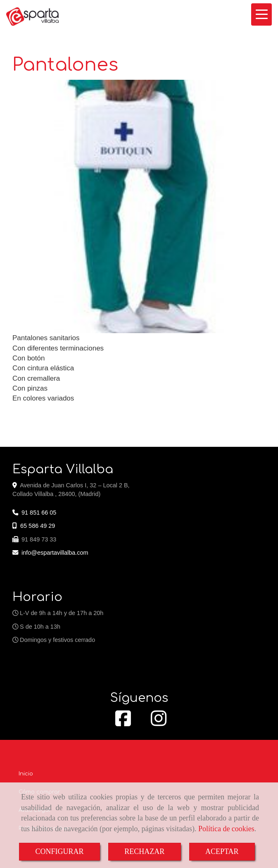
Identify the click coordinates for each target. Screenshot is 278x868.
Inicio (26, 774)
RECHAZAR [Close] (144, 851)
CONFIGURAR (59, 851)
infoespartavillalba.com (55, 553)
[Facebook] (123, 723)
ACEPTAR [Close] (222, 851)
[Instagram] (159, 723)
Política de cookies (226, 829)
